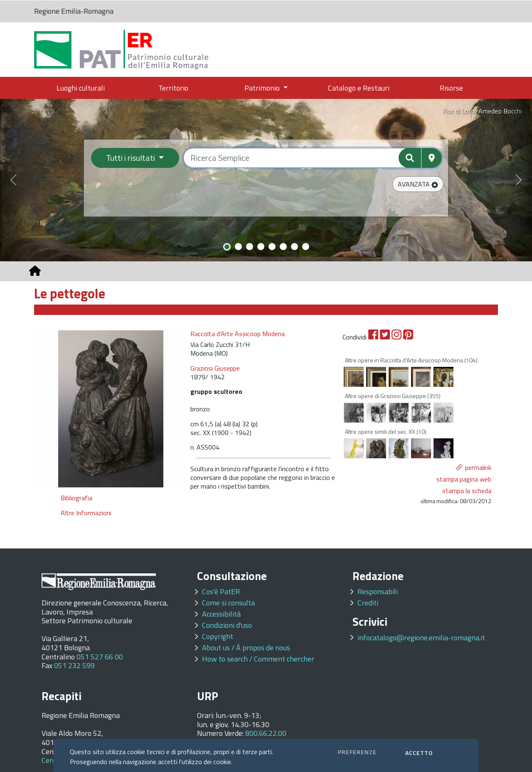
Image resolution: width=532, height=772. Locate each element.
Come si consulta (228, 603)
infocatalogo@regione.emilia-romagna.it (421, 638)
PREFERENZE (357, 752)
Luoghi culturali (81, 88)
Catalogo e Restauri (359, 88)
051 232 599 (74, 665)
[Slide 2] (238, 247)
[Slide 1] (227, 247)
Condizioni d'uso (227, 625)
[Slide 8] (306, 247)
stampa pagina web (464, 479)
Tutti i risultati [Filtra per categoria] (131, 158)
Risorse (451, 88)
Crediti (368, 603)
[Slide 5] (272, 247)
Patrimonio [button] (263, 88)
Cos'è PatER (221, 591)
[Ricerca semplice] (313, 158)
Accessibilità (221, 614)
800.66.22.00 (266, 733)
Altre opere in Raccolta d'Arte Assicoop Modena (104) (411, 360)
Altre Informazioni (86, 513)
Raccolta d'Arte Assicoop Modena (238, 334)
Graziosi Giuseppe (215, 368)
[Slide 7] (294, 247)
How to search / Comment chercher (258, 659)
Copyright (218, 636)
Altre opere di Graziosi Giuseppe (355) (393, 396)
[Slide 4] (261, 247)
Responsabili (378, 591)
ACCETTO (419, 753)
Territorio (173, 88)
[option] (111, 408)
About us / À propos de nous (246, 648)
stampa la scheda (467, 491)
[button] (418, 184)
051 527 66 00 (100, 657)
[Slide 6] (283, 247)
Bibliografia (76, 498)
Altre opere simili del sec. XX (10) (386, 431)
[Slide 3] (250, 247)
